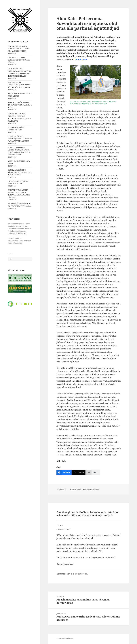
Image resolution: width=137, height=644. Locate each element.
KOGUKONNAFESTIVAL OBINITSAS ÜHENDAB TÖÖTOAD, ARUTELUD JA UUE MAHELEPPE (19, 117)
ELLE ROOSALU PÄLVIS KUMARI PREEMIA (17, 129)
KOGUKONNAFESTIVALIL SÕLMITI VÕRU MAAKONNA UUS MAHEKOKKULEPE (19, 49)
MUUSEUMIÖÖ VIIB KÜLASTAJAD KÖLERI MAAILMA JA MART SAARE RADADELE (20, 139)
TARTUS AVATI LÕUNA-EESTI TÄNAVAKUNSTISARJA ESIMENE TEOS (20, 105)
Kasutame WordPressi (65, 639)
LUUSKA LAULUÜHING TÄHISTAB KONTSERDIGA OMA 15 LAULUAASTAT (20, 172)
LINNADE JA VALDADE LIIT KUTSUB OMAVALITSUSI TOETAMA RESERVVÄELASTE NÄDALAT (19, 194)
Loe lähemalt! (21, 233)
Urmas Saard (76, 489)
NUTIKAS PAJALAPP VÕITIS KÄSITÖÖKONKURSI (18, 182)
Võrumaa (96, 489)
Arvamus (89, 489)
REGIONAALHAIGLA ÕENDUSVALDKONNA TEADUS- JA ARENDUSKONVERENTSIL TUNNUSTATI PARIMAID (20, 72)
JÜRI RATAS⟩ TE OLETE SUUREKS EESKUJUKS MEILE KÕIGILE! (19, 60)
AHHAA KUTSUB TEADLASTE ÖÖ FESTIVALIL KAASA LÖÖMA (20, 205)
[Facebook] (64, 472)
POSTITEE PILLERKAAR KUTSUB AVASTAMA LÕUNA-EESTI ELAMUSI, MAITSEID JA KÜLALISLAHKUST (19, 151)
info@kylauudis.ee (15, 243)
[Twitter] (79, 472)
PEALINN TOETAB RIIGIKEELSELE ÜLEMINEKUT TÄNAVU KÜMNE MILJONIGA (19, 85)
